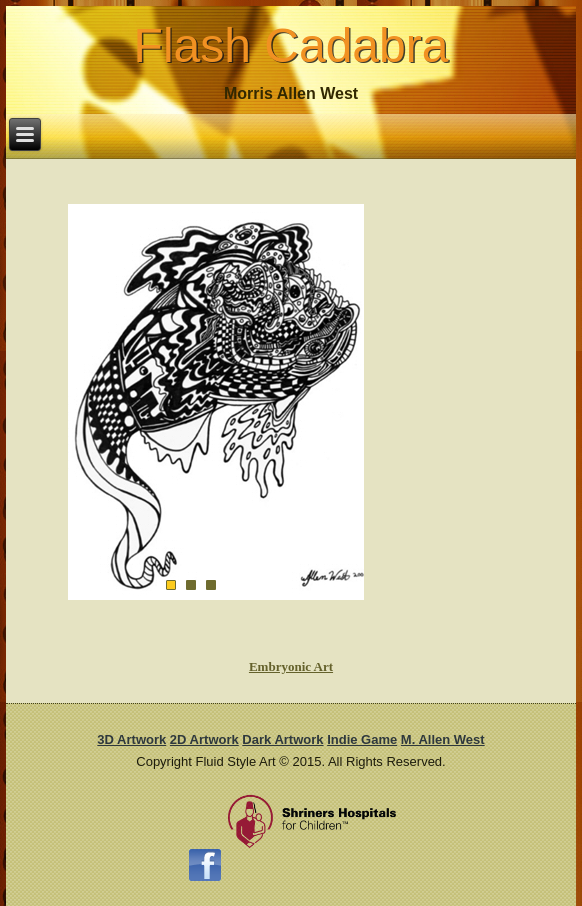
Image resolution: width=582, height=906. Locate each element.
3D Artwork (131, 739)
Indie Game (362, 739)
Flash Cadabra (291, 45)
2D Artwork (204, 739)
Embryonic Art (291, 666)
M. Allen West (443, 739)
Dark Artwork (282, 739)
